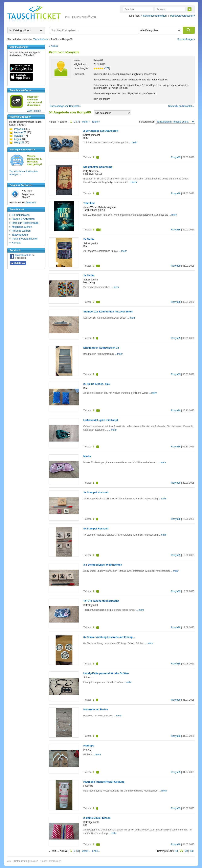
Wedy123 (19, 142)
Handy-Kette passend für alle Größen (106, 673)
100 (191, 851)
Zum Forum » (34, 111)
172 (107, 68)
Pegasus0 (20, 129)
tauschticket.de (23, 255)
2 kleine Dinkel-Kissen (97, 818)
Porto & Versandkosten (25, 239)
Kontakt (16, 243)
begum (18, 139)
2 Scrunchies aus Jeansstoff (101, 131)
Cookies (34, 861)
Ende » (96, 122)
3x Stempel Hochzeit (96, 492)
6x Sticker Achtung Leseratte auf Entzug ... (110, 637)
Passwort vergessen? (182, 16)
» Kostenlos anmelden (154, 16)
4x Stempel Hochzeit (96, 529)
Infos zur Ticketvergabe (25, 223)
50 (186, 851)
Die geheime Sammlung (98, 167)
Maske (87, 456)
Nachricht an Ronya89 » (181, 106)
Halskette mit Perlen (96, 709)
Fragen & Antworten (23, 219)
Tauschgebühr (20, 235)
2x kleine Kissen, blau (97, 384)
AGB (10, 861)
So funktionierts (21, 215)
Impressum (55, 861)
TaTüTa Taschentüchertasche (101, 601)
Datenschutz (21, 861)
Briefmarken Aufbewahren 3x (101, 348)
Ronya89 (176, 157)
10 (177, 851)
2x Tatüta (89, 239)
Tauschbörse (41, 39)
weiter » (86, 122)
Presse (44, 861)
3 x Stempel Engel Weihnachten (103, 565)
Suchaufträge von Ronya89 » (65, 106)
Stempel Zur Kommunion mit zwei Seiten (108, 312)
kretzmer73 (20, 132)
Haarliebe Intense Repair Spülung (104, 782)
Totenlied (89, 203)
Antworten (31, 203)
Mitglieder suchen (22, 227)
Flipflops (89, 746)
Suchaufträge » (186, 39)
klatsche (19, 136)
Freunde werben (21, 231)
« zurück (53, 46)
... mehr (133, 142)
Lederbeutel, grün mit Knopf (101, 420)
